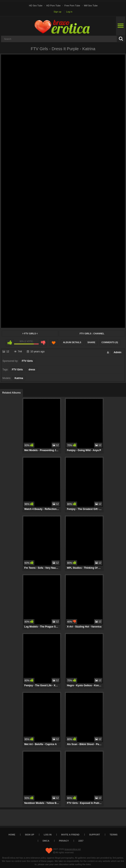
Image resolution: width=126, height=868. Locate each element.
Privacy (64, 841)
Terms (114, 835)
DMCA (46, 841)
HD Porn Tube (53, 6)
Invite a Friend (70, 835)
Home (12, 835)
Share (91, 342)
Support (95, 835)
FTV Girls (30, 334)
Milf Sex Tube (91, 6)
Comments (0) (110, 342)
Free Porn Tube (72, 6)
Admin (118, 352)
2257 (81, 841)
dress (32, 370)
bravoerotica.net (73, 849)
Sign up (57, 12)
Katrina (19, 378)
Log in (69, 12)
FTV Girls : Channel (92, 334)
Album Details (72, 342)
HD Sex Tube (36, 6)
